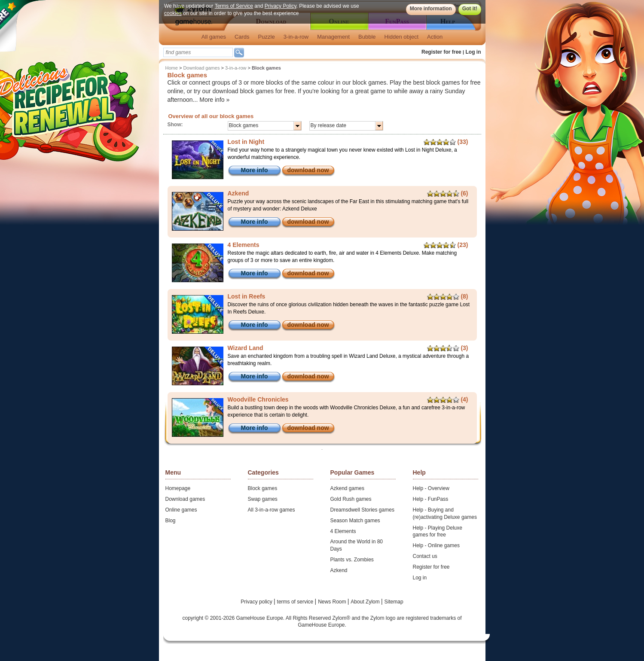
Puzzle (267, 37)
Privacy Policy (280, 6)
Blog (171, 521)
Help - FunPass (431, 499)
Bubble (367, 37)
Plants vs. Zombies (352, 560)
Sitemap (394, 602)
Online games (181, 510)
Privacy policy (257, 602)
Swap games (263, 499)
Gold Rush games (351, 499)
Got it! (469, 9)
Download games (201, 68)
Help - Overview (431, 488)
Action (435, 37)
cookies (173, 13)
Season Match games (355, 521)
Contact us (425, 556)
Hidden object (402, 37)
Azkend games (347, 488)
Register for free (441, 52)
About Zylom (366, 602)
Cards (242, 37)
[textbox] (198, 52)
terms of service (296, 602)
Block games (263, 488)
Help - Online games (436, 545)
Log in (473, 52)
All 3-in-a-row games (272, 510)
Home (172, 68)
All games (214, 37)
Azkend (339, 570)
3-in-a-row (296, 37)
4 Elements (343, 531)
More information (430, 9)
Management (333, 37)
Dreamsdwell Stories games (362, 510)
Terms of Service (233, 6)
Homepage (178, 488)
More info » (214, 100)
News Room (333, 602)
